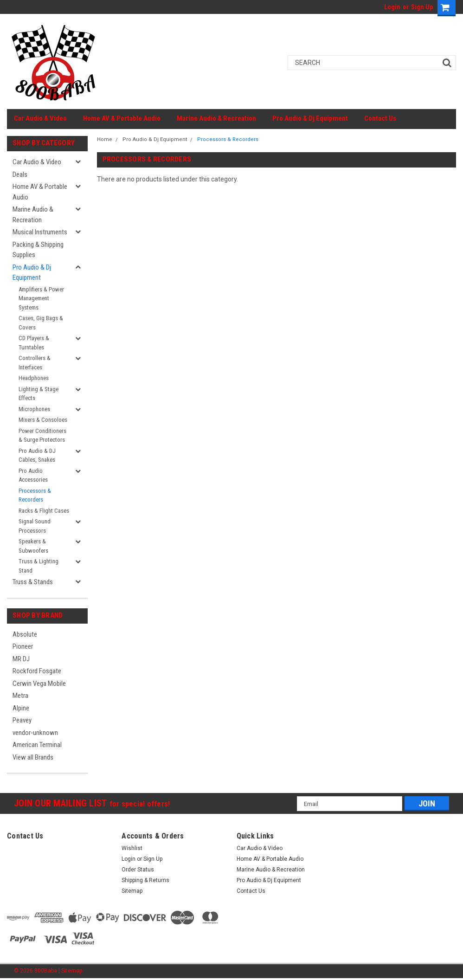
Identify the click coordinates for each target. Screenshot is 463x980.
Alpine (21, 708)
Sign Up (422, 7)
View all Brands (33, 757)
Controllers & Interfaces (35, 363)
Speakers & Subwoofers (33, 546)
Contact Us (380, 118)
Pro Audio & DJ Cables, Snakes (37, 455)
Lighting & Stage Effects (39, 394)
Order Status (138, 870)
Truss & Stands (33, 582)
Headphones (34, 378)
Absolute (25, 634)
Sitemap (132, 891)
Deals (20, 174)
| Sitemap (70, 971)
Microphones (34, 409)
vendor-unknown (35, 733)
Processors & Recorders (35, 495)
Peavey (22, 720)
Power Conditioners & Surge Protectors (42, 435)
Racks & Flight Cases (44, 511)
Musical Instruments (40, 232)
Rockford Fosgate (37, 671)
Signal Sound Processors (35, 526)
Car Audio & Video (40, 118)
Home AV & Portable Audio (122, 118)
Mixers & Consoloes (43, 420)
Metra (20, 696)
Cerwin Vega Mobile (39, 683)
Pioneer (23, 646)
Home (105, 139)
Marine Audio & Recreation (216, 118)
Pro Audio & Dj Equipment (310, 118)
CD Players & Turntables (34, 343)
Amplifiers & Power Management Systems (41, 298)
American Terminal (37, 745)
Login (392, 7)
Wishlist (132, 848)
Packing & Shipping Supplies (38, 250)
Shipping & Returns (145, 880)
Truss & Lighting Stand (39, 566)
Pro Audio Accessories (33, 475)
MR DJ (21, 659)
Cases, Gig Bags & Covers (41, 323)
